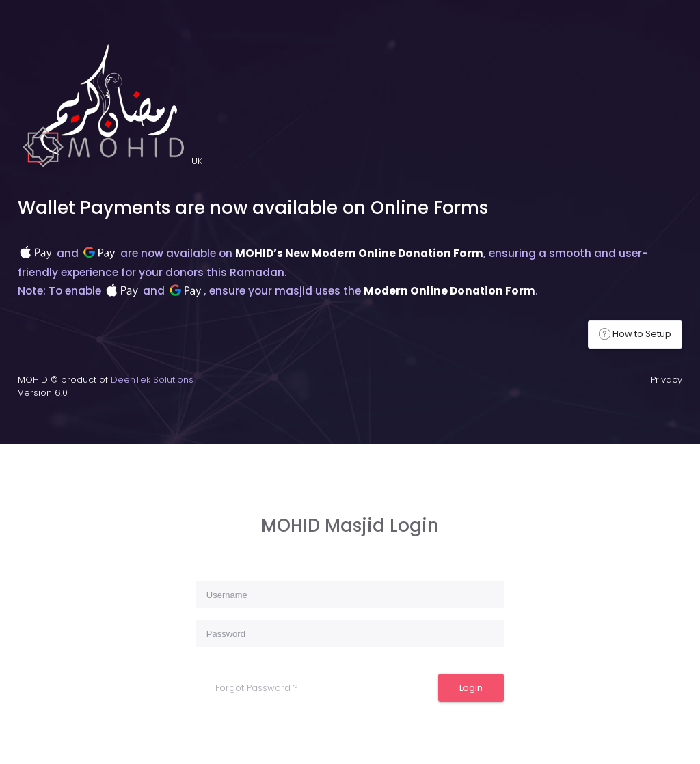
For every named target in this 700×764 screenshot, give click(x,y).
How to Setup (635, 334)
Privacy (667, 380)
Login (471, 688)
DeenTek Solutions (152, 380)
